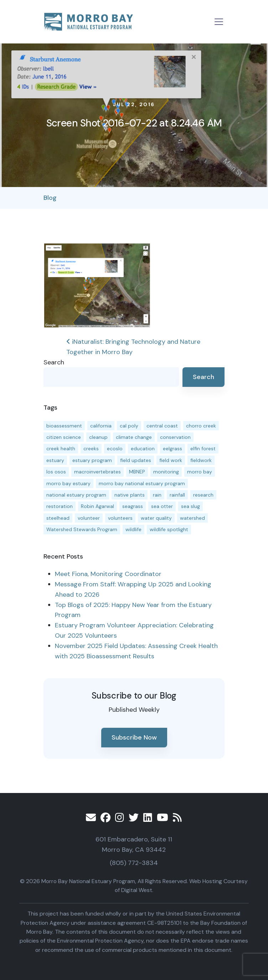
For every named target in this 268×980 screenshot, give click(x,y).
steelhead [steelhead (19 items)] (58, 518)
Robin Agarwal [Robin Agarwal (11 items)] (97, 506)
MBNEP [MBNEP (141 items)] (137, 472)
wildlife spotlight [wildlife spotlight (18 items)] (169, 529)
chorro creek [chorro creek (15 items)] (201, 426)
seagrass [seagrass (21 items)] (133, 506)
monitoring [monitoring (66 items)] (166, 472)
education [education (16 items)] (143, 448)
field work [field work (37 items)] (171, 460)
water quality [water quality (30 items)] (156, 518)
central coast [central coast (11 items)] (162, 426)
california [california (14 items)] (101, 426)
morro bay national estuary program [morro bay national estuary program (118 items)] (142, 483)
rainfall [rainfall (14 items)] (177, 495)
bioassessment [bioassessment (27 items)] (64, 426)
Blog (50, 198)
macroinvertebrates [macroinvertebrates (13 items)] (97, 472)
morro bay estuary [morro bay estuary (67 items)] (68, 483)
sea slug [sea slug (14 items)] (190, 506)
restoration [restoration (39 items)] (60, 506)
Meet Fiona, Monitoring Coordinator (108, 574)
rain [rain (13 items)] (157, 495)
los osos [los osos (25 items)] (56, 472)
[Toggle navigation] (219, 22)
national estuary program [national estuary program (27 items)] (76, 495)
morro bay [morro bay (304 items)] (200, 472)
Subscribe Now (134, 737)
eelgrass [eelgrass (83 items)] (172, 448)
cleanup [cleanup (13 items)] (98, 437)
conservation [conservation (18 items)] (175, 437)
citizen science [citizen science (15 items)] (64, 437)
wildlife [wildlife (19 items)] (133, 529)
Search (54, 362)
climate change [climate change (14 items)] (134, 437)
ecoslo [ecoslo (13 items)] (115, 448)
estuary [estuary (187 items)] (55, 460)
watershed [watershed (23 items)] (192, 518)
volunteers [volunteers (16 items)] (120, 518)
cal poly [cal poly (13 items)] (129, 426)
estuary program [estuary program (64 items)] (92, 460)
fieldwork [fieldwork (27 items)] (201, 460)
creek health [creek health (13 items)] (61, 448)
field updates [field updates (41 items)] (136, 460)
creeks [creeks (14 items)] (91, 448)
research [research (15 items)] (203, 495)
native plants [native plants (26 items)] (130, 495)
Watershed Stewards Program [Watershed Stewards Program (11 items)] (82, 529)
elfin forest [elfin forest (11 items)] (203, 448)
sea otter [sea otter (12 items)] (162, 506)
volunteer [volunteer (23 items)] (89, 518)
